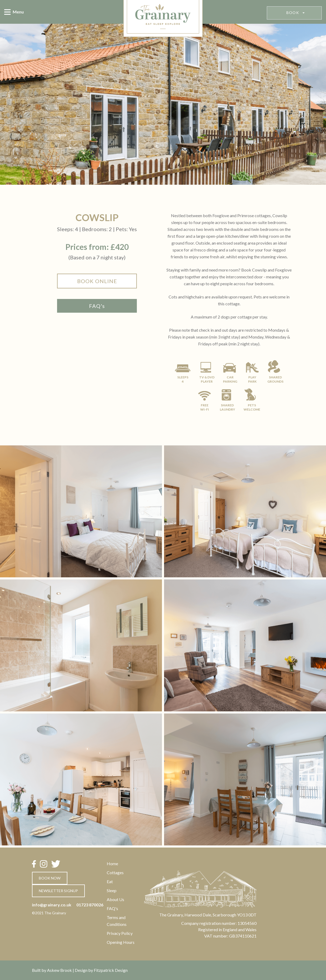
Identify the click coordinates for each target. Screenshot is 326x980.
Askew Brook (59, 970)
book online (97, 281)
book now (50, 878)
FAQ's (97, 306)
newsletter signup (58, 891)
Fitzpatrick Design (111, 970)
